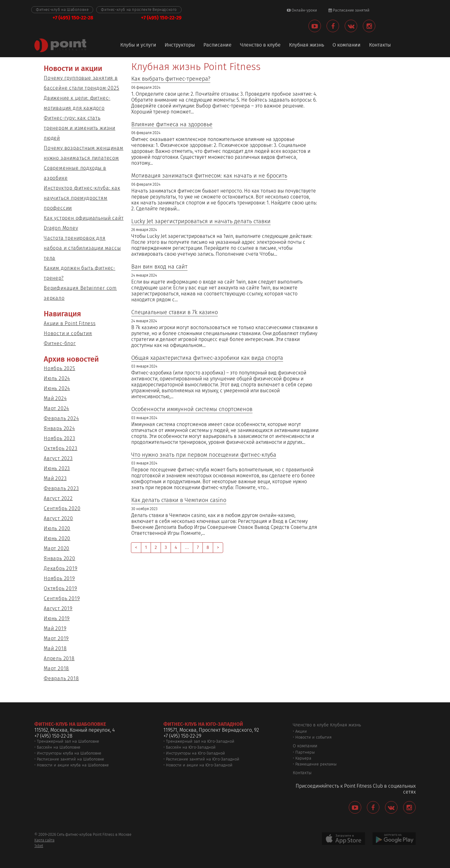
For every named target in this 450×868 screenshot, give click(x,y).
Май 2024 (55, 398)
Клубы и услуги (138, 45)
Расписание (217, 45)
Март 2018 (56, 668)
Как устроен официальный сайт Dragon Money (84, 223)
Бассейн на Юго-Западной (191, 747)
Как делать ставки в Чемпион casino (179, 500)
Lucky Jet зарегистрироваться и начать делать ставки (201, 221)
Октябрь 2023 (61, 448)
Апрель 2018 (59, 658)
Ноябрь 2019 (59, 578)
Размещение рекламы (316, 764)
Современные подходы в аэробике (75, 173)
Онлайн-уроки (302, 10)
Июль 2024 (57, 378)
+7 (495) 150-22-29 (161, 18)
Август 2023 (58, 458)
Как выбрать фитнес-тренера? (171, 79)
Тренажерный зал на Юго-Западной (200, 741)
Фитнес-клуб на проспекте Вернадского (139, 10)
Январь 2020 (60, 558)
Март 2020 (57, 548)
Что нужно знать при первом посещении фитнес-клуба (204, 455)
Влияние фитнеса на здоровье (172, 125)
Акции (301, 731)
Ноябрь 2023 (60, 438)
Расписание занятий (349, 10)
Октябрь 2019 (60, 588)
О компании (347, 45)
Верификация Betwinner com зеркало (80, 293)
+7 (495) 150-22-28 (73, 18)
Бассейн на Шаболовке (59, 747)
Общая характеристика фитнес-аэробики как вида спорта (207, 358)
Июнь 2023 (57, 468)
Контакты (380, 45)
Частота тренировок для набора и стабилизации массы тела (82, 248)
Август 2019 (58, 608)
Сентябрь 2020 (62, 508)
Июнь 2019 (57, 618)
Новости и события (68, 333)
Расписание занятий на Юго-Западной (203, 759)
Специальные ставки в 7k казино (175, 312)
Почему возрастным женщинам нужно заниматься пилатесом (84, 153)
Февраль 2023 (61, 488)
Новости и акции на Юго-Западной (199, 765)
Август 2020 (58, 518)
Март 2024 (56, 408)
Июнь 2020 (57, 538)
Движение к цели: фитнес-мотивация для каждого (77, 103)
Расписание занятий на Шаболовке (70, 759)
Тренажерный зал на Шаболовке (68, 741)
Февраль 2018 (61, 678)
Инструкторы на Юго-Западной (195, 753)
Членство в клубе (260, 45)
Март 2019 (56, 638)
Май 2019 (55, 628)
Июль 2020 (57, 528)
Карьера (303, 758)
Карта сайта (44, 840)
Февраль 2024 (61, 418)
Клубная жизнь (307, 45)
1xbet (39, 846)
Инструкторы (180, 45)
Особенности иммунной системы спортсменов (192, 409)
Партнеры (305, 752)
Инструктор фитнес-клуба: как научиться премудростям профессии (82, 198)
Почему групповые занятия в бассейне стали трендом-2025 (82, 83)
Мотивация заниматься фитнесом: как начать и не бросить (209, 176)
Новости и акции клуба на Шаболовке (73, 765)
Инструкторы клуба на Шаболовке (69, 753)
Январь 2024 (59, 428)
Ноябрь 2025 (60, 368)
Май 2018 (55, 648)
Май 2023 (55, 478)
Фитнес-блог (60, 343)
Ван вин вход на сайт (159, 267)
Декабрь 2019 (61, 568)
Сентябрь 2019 (62, 598)
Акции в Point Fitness (70, 323)
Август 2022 (58, 498)
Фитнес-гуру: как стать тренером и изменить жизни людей (80, 128)
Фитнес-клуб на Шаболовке (62, 10)
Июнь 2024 (57, 388)
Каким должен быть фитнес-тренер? (80, 273)
